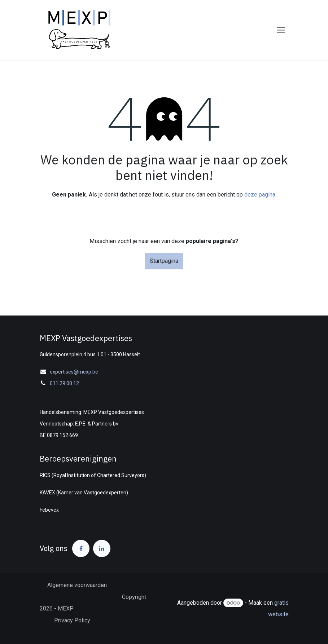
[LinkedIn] (102, 548)
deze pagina (260, 195)
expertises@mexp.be (74, 372)
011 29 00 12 (64, 383)
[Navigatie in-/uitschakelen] (281, 30)
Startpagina (164, 261)
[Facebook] (81, 548)
